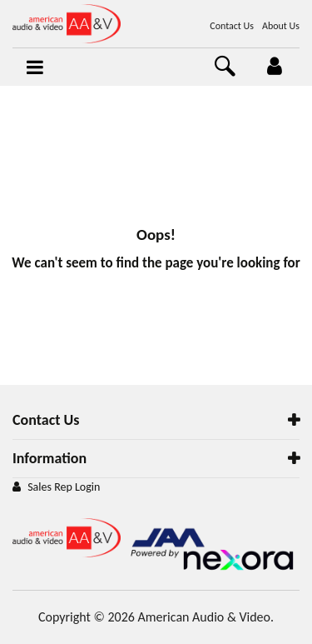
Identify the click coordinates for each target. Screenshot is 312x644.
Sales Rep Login (64, 487)
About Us (281, 26)
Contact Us (232, 26)
